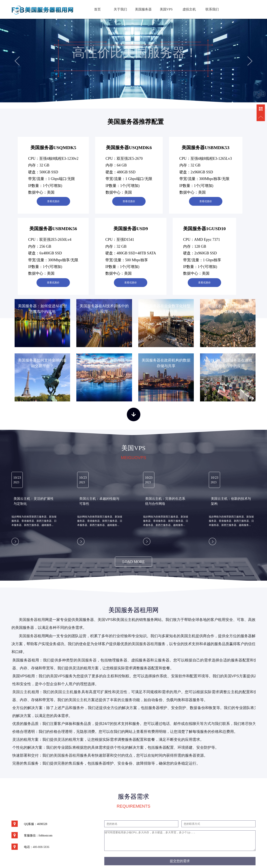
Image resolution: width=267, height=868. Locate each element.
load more (134, 562)
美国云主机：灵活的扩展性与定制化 (34, 501)
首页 (97, 9)
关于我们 (120, 9)
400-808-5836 (41, 847)
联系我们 (212, 9)
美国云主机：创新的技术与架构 (231, 501)
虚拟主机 (189, 9)
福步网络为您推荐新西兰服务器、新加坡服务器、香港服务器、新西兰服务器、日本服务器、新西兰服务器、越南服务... (34, 521)
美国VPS (166, 9)
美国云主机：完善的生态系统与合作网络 (165, 501)
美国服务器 (143, 9)
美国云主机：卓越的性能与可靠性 (99, 501)
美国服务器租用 (32, 620)
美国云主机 (64, 692)
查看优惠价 (53, 201)
